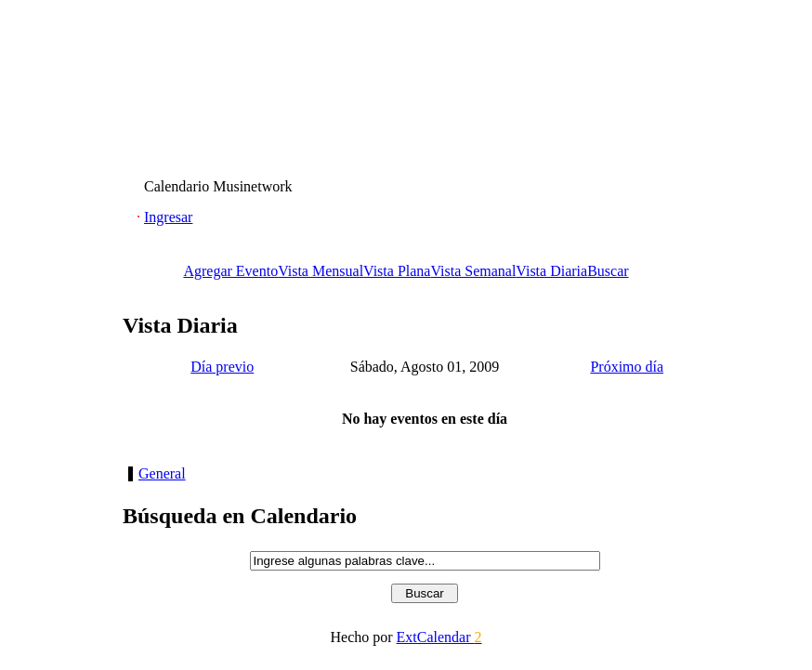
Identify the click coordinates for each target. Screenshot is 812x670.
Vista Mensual (321, 271)
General (162, 473)
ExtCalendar (439, 637)
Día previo (222, 367)
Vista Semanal (473, 271)
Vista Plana (397, 271)
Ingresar (168, 217)
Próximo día (627, 367)
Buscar (608, 271)
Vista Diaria (551, 271)
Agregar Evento (230, 271)
